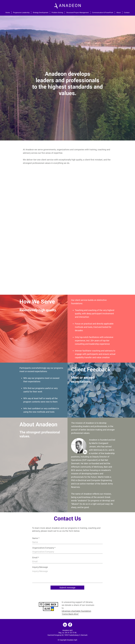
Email (35, 558)
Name (35, 538)
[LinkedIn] (85, 452)
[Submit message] (67, 588)
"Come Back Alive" (70, 614)
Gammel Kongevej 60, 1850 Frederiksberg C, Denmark (67, 635)
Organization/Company (43, 548)
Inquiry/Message (40, 567)
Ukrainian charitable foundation (76, 611)
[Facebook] (70, 625)
